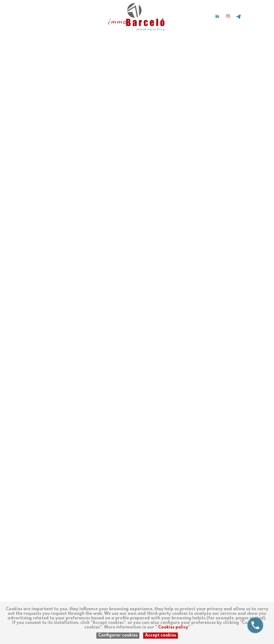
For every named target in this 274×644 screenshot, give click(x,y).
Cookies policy (173, 627)
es (12, 14)
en (28, 14)
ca (20, 14)
